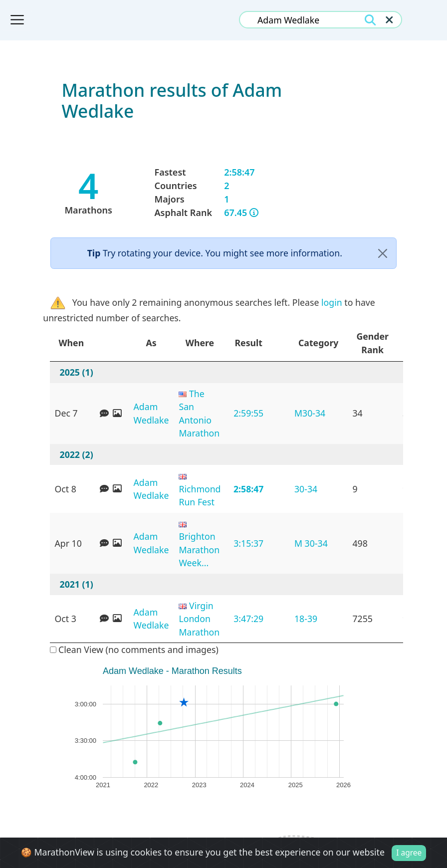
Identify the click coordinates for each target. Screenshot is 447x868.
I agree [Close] (409, 853)
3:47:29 (248, 619)
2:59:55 (248, 413)
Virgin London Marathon (199, 619)
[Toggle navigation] (17, 20)
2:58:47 (249, 489)
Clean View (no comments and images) (134, 650)
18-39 (306, 619)
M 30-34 (311, 543)
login (332, 302)
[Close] (383, 253)
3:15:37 (248, 543)
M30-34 (310, 413)
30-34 (306, 489)
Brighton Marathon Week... (199, 549)
